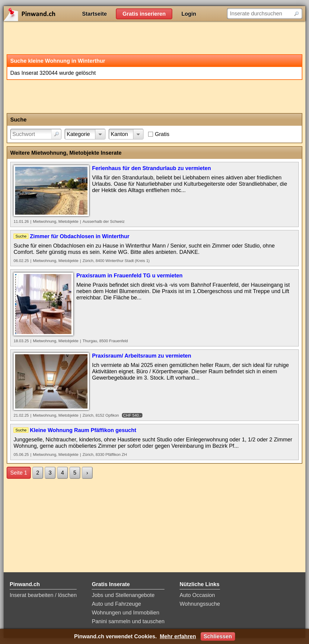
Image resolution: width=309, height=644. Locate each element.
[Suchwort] (36, 134)
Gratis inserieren (144, 14)
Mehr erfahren (178, 636)
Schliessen (218, 636)
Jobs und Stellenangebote (123, 595)
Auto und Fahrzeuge (116, 604)
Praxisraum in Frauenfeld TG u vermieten (129, 276)
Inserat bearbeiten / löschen (43, 595)
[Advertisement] (154, 38)
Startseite (94, 14)
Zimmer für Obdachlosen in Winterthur (80, 236)
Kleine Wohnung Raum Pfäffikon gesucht (83, 430)
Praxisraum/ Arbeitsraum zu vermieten (142, 356)
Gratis (162, 134)
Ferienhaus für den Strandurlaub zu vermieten (151, 168)
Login (189, 14)
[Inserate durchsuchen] (265, 14)
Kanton (119, 134)
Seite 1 (19, 473)
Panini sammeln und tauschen (128, 621)
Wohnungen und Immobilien (126, 613)
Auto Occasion (197, 595)
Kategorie (78, 134)
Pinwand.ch (49, 14)
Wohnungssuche (200, 604)
